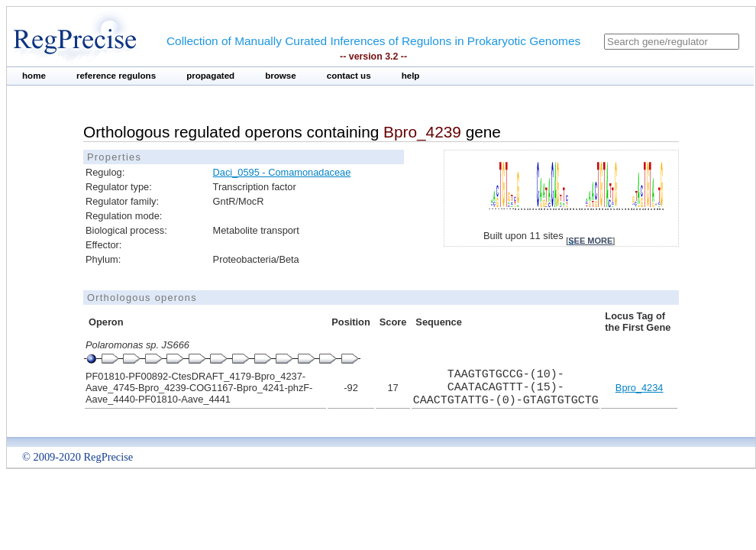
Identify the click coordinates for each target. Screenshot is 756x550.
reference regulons (116, 76)
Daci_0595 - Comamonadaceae (282, 172)
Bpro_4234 (640, 388)
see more (590, 241)
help (411, 76)
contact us (349, 76)
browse (281, 76)
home (34, 76)
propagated (210, 76)
